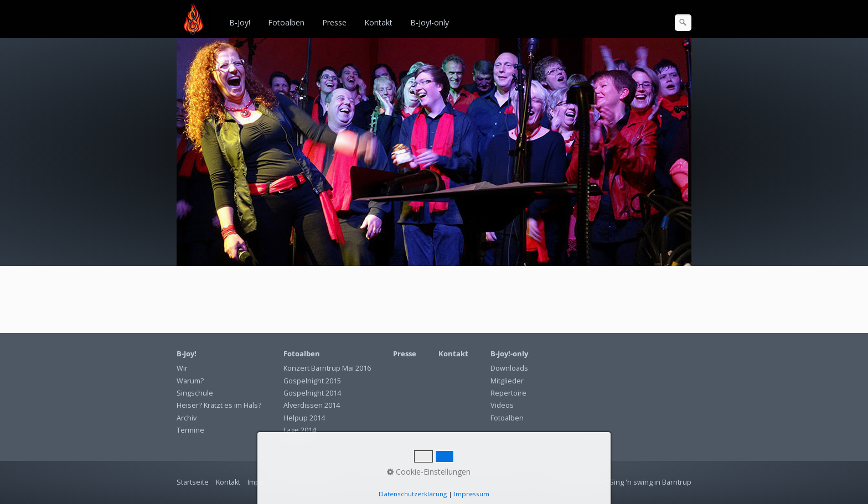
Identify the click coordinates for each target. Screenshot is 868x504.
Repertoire (508, 393)
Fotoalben (286, 22)
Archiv (187, 418)
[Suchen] (683, 23)
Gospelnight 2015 (312, 381)
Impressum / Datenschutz (290, 482)
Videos (502, 405)
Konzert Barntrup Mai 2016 (327, 368)
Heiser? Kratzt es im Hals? (219, 405)
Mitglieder (507, 381)
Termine (190, 430)
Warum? (190, 381)
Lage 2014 (300, 430)
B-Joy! (240, 22)
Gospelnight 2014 (312, 393)
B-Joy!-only (430, 22)
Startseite (193, 482)
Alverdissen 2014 (312, 405)
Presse (334, 22)
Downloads (509, 368)
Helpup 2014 (304, 418)
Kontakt (378, 22)
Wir (182, 368)
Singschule (195, 393)
